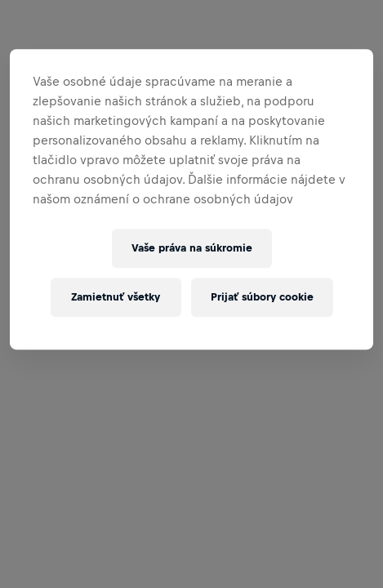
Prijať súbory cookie (262, 297)
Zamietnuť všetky (116, 297)
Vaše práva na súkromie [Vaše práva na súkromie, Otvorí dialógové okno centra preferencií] (192, 248)
